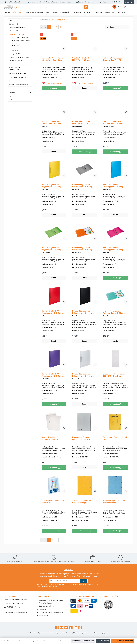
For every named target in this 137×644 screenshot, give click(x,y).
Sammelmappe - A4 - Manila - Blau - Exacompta (115, 508)
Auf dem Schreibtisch (17, 31)
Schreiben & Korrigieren (18, 28)
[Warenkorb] (131, 7)
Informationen (43, 596)
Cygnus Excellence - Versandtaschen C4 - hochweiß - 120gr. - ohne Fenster (52, 444)
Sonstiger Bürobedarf (17, 61)
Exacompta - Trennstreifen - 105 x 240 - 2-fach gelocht (115, 379)
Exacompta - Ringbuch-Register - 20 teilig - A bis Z (84, 444)
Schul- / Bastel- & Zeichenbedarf (15, 69)
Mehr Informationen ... (59, 641)
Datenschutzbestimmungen (56, 585)
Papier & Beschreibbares (18, 77)
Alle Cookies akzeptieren (123, 641)
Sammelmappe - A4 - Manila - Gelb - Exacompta (84, 508)
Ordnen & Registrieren (18, 34)
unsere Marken (44, 615)
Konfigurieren (103, 641)
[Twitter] (66, 628)
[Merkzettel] (119, 7)
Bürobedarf (13, 24)
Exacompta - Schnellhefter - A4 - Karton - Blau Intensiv (53, 59)
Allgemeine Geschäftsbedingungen (51, 600)
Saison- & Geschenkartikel (18, 85)
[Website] (80, 628)
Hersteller (20, 92)
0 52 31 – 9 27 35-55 (13, 604)
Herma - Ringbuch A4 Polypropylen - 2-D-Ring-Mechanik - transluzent (52, 123)
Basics (11, 20)
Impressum (42, 609)
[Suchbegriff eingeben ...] (62, 7)
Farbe (20, 96)
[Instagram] (62, 628)
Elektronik (13, 81)
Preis (20, 100)
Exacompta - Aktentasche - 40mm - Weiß (53, 508)
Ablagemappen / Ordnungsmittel (21, 41)
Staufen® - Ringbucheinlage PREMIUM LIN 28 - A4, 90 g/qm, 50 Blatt (84, 59)
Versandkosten (64, 633)
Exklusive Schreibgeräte (17, 73)
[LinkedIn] (75, 628)
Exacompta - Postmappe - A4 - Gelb (115, 444)
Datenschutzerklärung (46, 606)
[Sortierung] (117, 27)
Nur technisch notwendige (83, 641)
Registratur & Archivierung (19, 54)
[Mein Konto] (125, 7)
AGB (89, 585)
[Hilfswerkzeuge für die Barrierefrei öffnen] (114, 7)
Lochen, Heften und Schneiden (20, 57)
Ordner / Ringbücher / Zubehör (20, 37)
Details (85, 89)
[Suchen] (86, 7)
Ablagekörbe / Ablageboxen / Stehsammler (20, 45)
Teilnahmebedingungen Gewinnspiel (51, 612)
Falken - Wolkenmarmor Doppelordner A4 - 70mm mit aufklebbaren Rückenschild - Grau (115, 59)
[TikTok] (71, 628)
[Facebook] (57, 628)
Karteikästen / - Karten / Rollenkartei (18, 50)
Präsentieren (14, 64)
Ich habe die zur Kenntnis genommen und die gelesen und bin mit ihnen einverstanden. (69, 585)
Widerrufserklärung (45, 603)
